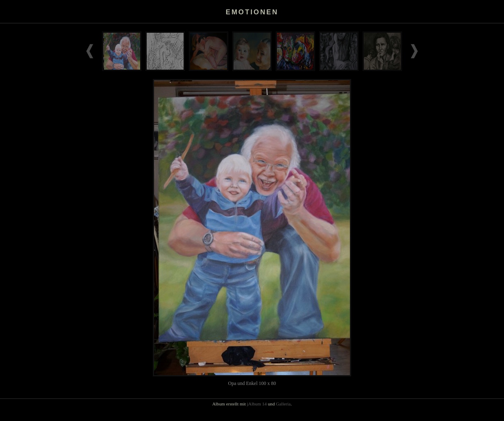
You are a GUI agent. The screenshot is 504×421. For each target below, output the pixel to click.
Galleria (283, 404)
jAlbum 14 (257, 404)
